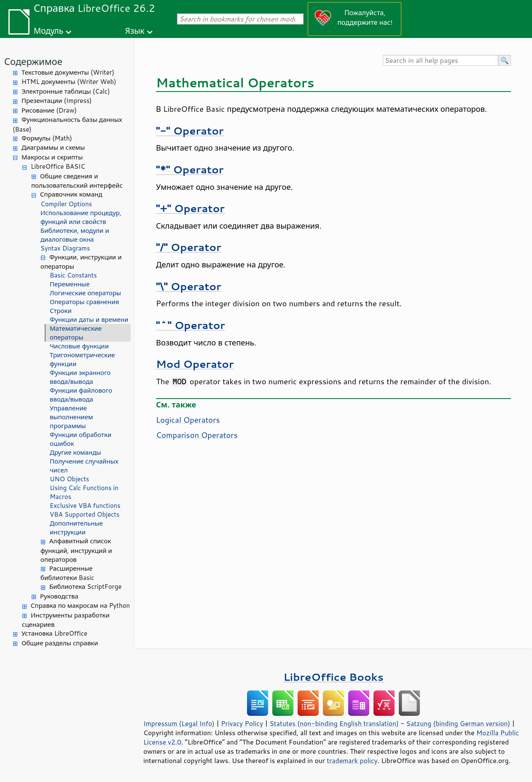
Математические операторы (76, 333)
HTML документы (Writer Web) (69, 82)
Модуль (48, 31)
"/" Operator (189, 247)
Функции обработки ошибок (81, 439)
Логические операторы (85, 293)
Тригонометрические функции (82, 359)
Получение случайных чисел (84, 466)
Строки (61, 311)
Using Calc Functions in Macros (84, 492)
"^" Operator (191, 325)
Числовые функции (79, 346)
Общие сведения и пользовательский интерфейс (77, 181)
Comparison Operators (197, 435)
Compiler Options (66, 204)
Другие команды (75, 452)
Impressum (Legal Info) (179, 723)
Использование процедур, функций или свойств (81, 217)
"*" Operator (190, 169)
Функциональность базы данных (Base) (67, 124)
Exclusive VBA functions (85, 506)
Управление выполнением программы (71, 417)
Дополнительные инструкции (76, 528)
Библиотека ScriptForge (85, 586)
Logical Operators (188, 420)
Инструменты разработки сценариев (66, 620)
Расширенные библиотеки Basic (67, 573)
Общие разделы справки (60, 643)
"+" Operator (190, 208)
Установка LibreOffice (54, 633)
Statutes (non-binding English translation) (334, 723)
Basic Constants (73, 275)
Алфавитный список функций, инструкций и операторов (76, 550)
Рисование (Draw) (49, 110)
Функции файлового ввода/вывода (81, 395)
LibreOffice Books (333, 677)
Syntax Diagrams (65, 248)
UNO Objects (70, 479)
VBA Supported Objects (85, 514)
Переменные (70, 284)
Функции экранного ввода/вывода (80, 377)
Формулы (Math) (47, 138)
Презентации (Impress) (57, 101)
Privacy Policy (242, 723)
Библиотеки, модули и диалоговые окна (75, 235)
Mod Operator (195, 364)
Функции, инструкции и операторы (81, 262)
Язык (135, 31)
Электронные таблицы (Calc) (66, 91)
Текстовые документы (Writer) (68, 72)
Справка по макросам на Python (80, 605)
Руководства (59, 596)
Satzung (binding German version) (458, 723)
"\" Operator (189, 286)
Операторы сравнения (84, 302)
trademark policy (352, 760)
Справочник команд (71, 194)
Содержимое (33, 61)
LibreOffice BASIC (58, 166)
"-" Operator (190, 131)
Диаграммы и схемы (53, 147)
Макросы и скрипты (52, 157)
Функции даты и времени (89, 320)
